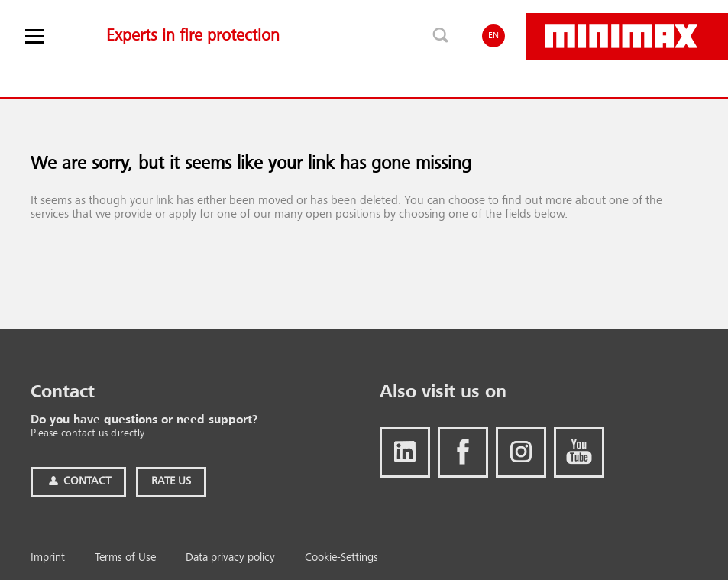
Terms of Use (125, 558)
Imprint (48, 558)
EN (493, 36)
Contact (78, 482)
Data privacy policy (230, 558)
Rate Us (171, 482)
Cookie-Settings (341, 558)
